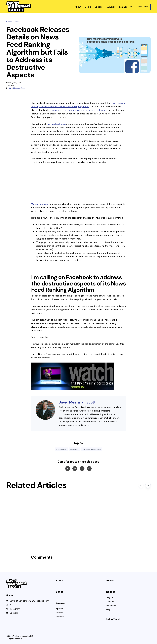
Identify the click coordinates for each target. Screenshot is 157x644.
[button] (131, 7)
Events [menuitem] (59, 613)
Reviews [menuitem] (60, 617)
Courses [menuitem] (110, 602)
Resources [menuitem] (111, 606)
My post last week (40, 204)
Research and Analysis (92, 449)
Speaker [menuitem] (60, 609)
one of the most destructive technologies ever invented (80, 110)
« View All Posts (13, 21)
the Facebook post (56, 124)
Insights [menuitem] (109, 598)
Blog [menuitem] (108, 610)
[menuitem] (78, 7)
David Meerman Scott (17, 88)
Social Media (61, 449)
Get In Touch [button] (143, 7)
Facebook (74, 449)
